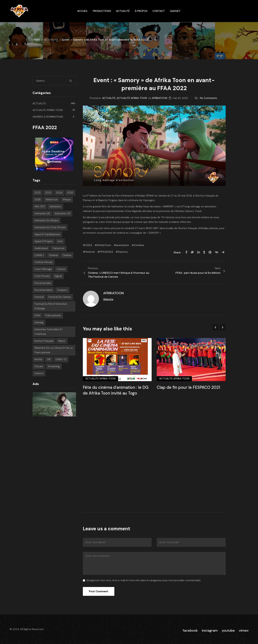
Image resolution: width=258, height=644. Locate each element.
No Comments (208, 98)
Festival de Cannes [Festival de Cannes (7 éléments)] (60, 297)
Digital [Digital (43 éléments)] (58, 276)
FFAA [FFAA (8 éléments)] (38, 315)
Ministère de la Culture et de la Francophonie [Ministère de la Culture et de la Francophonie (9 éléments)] (54, 350)
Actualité (123, 11)
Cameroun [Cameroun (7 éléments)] (59, 248)
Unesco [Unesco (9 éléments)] (39, 373)
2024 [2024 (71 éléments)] (59, 193)
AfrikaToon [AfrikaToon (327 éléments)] (52, 200)
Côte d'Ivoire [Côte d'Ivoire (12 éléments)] (42, 276)
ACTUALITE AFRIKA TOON (132, 98)
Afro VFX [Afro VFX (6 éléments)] (40, 207)
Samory (123, 252)
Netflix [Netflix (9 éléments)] (38, 359)
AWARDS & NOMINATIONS (48, 117)
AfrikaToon (104, 245)
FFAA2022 (106, 252)
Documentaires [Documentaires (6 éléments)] (44, 290)
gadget (175, 11)
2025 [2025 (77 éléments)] (70, 193)
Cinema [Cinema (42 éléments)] (53, 255)
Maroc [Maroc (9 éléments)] (62, 341)
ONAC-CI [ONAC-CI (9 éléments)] (61, 359)
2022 (89, 245)
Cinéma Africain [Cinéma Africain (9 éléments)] (44, 262)
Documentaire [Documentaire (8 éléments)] (43, 283)
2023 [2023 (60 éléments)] (48, 193)
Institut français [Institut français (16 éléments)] (44, 341)
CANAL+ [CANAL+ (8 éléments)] (39, 255)
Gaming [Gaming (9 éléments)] (39, 322)
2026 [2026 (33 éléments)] (38, 200)
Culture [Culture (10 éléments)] (61, 269)
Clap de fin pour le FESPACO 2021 (188, 387)
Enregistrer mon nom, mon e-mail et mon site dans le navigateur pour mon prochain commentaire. (144, 580)
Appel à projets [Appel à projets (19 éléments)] (44, 241)
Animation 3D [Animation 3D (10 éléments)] (63, 213)
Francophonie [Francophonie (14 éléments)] (53, 315)
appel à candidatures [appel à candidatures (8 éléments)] (47, 234)
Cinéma (139, 245)
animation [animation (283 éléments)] (55, 207)
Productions (102, 11)
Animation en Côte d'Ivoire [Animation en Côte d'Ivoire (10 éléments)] (50, 227)
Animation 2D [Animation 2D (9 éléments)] (42, 213)
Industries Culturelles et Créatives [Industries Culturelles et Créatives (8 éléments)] (49, 332)
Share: (178, 253)
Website (108, 299)
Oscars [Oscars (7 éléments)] (39, 366)
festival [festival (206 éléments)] (39, 297)
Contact (159, 11)
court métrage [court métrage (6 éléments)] (43, 269)
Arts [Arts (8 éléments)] (60, 241)
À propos (141, 11)
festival (90, 252)
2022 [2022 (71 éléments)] (38, 193)
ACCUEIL (82, 11)
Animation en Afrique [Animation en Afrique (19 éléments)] (47, 220)
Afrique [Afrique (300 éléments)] (67, 200)
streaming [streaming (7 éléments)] (54, 366)
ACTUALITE (51, 40)
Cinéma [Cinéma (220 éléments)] (67, 255)
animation (123, 245)
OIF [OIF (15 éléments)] (49, 359)
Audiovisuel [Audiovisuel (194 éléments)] (41, 248)
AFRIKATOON (160, 98)
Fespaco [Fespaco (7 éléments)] (62, 290)
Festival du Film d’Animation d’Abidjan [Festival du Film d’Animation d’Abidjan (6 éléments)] (51, 306)
